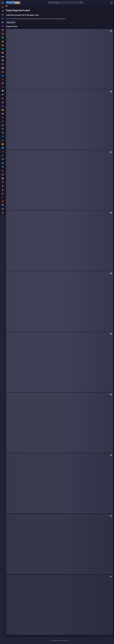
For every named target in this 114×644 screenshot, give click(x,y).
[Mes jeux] (112, 3)
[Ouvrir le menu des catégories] (2, 3)
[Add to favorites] (111, 31)
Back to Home (11, 22)
